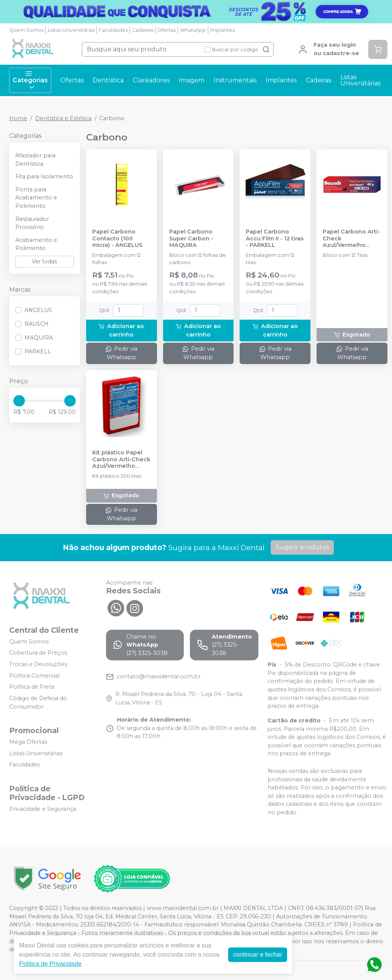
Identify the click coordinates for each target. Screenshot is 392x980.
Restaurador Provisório (32, 223)
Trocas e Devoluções (38, 664)
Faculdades (113, 30)
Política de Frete (32, 687)
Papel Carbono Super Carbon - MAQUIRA (191, 238)
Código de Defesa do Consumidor (38, 702)
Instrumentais (235, 80)
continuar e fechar (258, 955)
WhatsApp (193, 30)
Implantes (222, 30)
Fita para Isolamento (44, 176)
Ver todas (44, 261)
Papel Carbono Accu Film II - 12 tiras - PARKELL (275, 238)
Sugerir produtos (302, 547)
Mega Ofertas (28, 742)
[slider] (19, 401)
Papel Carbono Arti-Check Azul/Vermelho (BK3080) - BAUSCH (351, 238)
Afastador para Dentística (35, 160)
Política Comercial (34, 676)
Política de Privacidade (50, 964)
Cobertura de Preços (38, 653)
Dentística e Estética (63, 118)
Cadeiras (143, 30)
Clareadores (151, 80)
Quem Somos (26, 30)
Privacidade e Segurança (43, 809)
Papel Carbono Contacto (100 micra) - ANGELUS (117, 238)
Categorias (30, 80)
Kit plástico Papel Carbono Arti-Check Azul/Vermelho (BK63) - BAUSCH (121, 459)
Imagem (192, 80)
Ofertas (167, 30)
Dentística (108, 80)
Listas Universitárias (71, 30)
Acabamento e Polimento (36, 244)
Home (18, 118)
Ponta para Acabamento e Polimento (36, 198)
